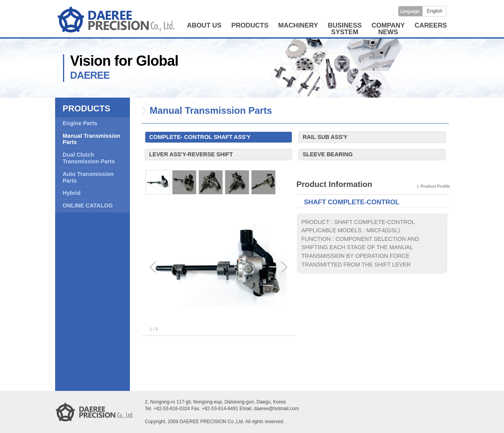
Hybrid (72, 193)
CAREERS (431, 25)
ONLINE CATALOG (88, 205)
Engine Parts (80, 123)
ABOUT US (204, 25)
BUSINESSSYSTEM (345, 29)
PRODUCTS (250, 25)
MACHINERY (298, 25)
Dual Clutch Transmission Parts (89, 158)
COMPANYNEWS (388, 29)
